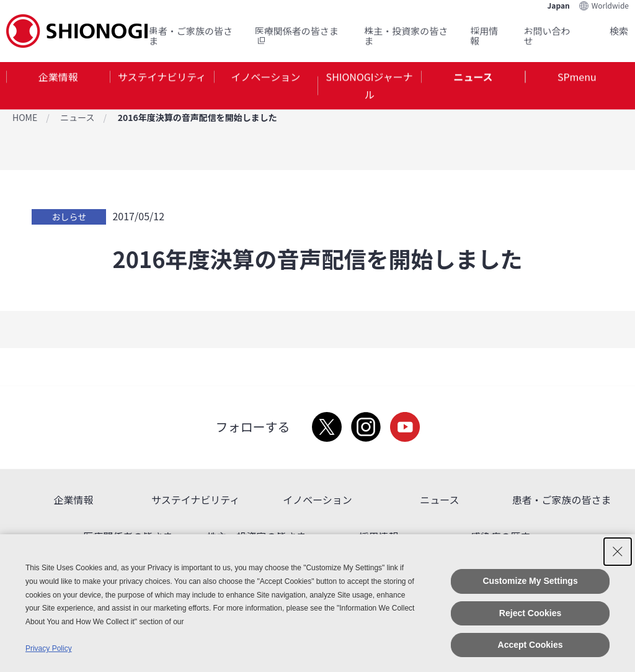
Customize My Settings (530, 581)
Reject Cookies (530, 613)
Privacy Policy (49, 648)
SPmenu (577, 77)
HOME (25, 117)
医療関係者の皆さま (297, 35)
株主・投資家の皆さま (406, 35)
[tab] (58, 86)
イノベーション (265, 77)
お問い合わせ (547, 35)
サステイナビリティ (162, 77)
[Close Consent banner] (618, 552)
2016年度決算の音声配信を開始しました (198, 117)
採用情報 (484, 35)
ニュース (473, 77)
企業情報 (58, 77)
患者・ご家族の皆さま (191, 35)
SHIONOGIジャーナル (370, 86)
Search (604, 30)
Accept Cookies (531, 645)
